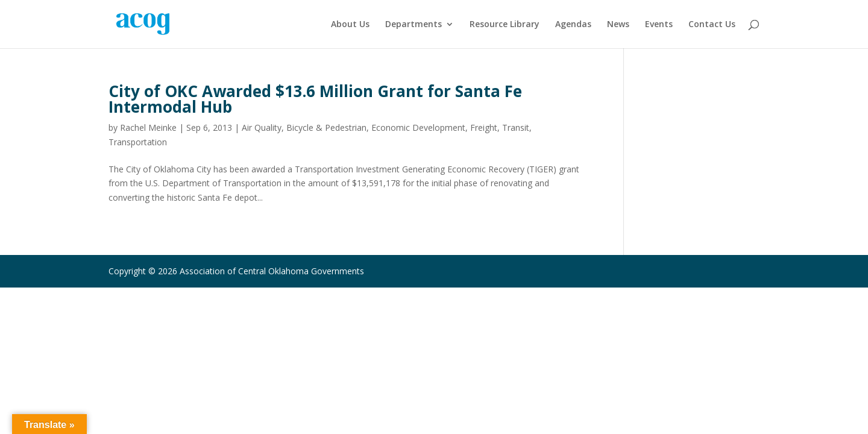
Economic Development (418, 127)
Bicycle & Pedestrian (326, 127)
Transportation (138, 142)
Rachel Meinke (148, 127)
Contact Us (712, 25)
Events (659, 25)
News (618, 25)
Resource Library (505, 25)
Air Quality (262, 127)
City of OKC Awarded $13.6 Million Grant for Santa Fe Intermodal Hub (315, 99)
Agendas (573, 25)
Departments (414, 25)
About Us (350, 25)
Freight (484, 127)
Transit (516, 127)
